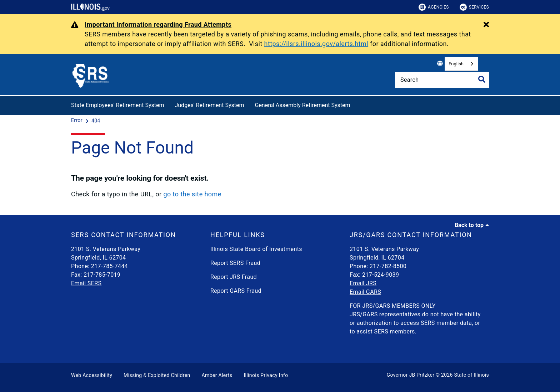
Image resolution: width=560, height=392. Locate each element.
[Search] (442, 80)
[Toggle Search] (482, 79)
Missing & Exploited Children (157, 375)
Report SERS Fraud (235, 263)
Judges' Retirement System (209, 105)
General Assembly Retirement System (302, 105)
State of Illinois (471, 375)
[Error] (77, 121)
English (456, 64)
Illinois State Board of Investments (256, 249)
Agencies (434, 7)
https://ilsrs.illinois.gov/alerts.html (316, 44)
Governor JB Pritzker (411, 375)
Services (474, 7)
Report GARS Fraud (236, 291)
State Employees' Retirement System (117, 105)
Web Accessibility (92, 375)
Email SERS (86, 283)
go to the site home (192, 194)
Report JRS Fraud (234, 277)
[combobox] (461, 64)
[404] (96, 121)
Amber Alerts (217, 375)
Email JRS (363, 283)
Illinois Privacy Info (266, 375)
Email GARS (365, 292)
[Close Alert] (486, 25)
